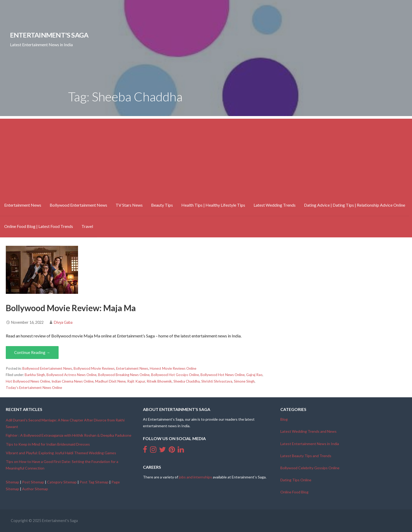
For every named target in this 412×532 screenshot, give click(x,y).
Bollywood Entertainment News (78, 205)
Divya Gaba (63, 322)
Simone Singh (244, 381)
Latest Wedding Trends (275, 205)
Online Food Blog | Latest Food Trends (39, 226)
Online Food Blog (294, 492)
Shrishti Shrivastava (217, 381)
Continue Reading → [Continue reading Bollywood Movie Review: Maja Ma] (32, 352)
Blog (284, 419)
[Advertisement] (206, 155)
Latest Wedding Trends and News (308, 431)
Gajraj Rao (254, 375)
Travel (87, 226)
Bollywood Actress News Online (71, 375)
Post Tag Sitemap (94, 482)
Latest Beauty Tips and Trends (306, 456)
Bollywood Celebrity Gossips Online (310, 468)
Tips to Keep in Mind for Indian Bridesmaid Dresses (48, 444)
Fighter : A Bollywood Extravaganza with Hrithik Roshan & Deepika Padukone (69, 435)
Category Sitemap (62, 482)
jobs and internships (195, 477)
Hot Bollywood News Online (28, 381)
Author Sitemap (35, 489)
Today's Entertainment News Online (34, 388)
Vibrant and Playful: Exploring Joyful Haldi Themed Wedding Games (61, 453)
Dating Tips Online (296, 480)
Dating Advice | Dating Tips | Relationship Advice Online (355, 205)
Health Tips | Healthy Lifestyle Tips (213, 205)
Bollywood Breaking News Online (124, 375)
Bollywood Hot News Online (223, 375)
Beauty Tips (162, 205)
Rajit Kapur (136, 381)
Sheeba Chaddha (187, 381)
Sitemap (12, 482)
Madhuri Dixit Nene (110, 381)
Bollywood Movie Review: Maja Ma (71, 308)
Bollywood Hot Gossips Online (175, 375)
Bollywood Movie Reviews (94, 368)
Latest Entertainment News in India (310, 444)
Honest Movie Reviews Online (173, 368)
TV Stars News (129, 205)
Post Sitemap (33, 482)
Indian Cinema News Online (73, 381)
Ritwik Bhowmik (159, 381)
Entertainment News (23, 205)
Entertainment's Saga (49, 35)
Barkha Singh (35, 375)
